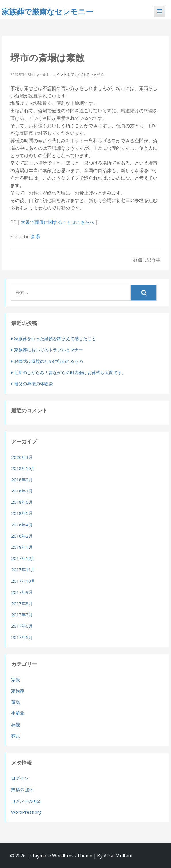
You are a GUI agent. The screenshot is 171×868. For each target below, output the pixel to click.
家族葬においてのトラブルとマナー (49, 350)
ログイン (20, 778)
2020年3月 (22, 457)
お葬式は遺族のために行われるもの (49, 361)
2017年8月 (22, 603)
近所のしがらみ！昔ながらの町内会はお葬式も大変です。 (70, 372)
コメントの (26, 801)
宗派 (16, 680)
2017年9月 (22, 592)
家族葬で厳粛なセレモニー (47, 11)
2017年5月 (22, 637)
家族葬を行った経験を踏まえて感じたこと (55, 338)
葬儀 (16, 725)
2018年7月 (22, 491)
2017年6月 (22, 626)
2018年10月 (23, 468)
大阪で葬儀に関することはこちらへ (57, 222)
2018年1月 (22, 547)
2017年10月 (23, 581)
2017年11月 (23, 569)
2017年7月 (22, 615)
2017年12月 (23, 558)
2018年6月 (22, 502)
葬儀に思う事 (147, 260)
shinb (45, 74)
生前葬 (18, 713)
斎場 (35, 236)
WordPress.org (26, 812)
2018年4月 (22, 525)
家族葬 (18, 691)
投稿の (22, 789)
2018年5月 (22, 513)
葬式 (16, 736)
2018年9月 (22, 480)
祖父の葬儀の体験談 (33, 384)
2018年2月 (22, 536)
